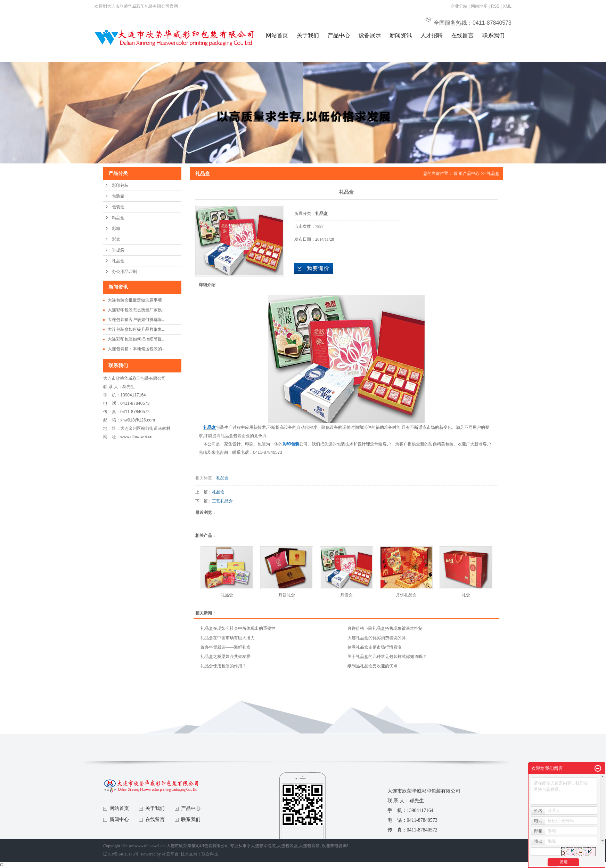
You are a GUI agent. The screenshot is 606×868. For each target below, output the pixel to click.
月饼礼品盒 (406, 595)
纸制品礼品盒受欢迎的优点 (372, 666)
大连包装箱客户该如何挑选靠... (137, 320)
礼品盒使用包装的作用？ (223, 666)
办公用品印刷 (124, 272)
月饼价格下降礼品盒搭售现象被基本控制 (385, 628)
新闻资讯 (401, 35)
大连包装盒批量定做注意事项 (135, 300)
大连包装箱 (309, 846)
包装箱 (118, 196)
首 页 (458, 174)
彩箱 (116, 228)
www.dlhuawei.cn (136, 437)
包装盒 (118, 207)
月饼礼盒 (287, 595)
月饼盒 (346, 595)
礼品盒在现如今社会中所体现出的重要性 (238, 628)
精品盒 (118, 218)
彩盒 (116, 239)
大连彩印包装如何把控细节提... (137, 339)
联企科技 (210, 854)
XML (507, 6)
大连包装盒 (287, 846)
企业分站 (459, 6)
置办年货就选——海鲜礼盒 (226, 647)
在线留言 (462, 35)
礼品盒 (118, 261)
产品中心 (339, 35)
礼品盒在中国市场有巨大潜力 (228, 638)
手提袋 (118, 250)
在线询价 (314, 268)
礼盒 (466, 595)
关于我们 (308, 35)
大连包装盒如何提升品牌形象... (137, 329)
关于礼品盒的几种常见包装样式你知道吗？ (387, 657)
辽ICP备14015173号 (121, 854)
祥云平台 (170, 854)
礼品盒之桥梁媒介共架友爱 (226, 657)
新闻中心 (119, 819)
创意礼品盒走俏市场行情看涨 (375, 647)
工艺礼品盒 (222, 501)
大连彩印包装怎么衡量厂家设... (137, 310)
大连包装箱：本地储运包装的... (137, 349)
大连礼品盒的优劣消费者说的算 (377, 638)
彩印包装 (120, 185)
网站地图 (479, 6)
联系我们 (493, 35)
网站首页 (277, 35)
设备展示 (370, 35)
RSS (495, 6)
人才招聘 (432, 35)
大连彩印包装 (263, 846)
